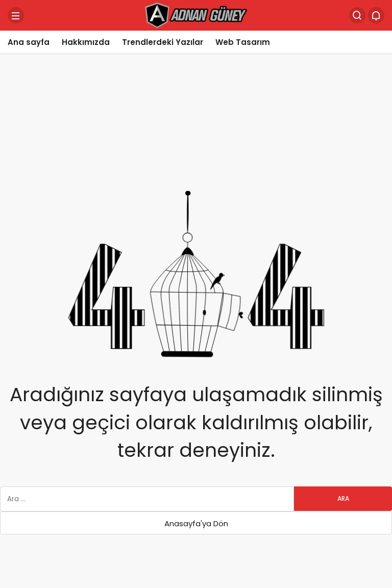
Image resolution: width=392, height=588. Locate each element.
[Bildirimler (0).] (376, 15)
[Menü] (16, 15)
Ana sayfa (29, 42)
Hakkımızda (86, 42)
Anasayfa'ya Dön (196, 523)
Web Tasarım (243, 42)
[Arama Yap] (357, 15)
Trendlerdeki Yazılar (163, 42)
